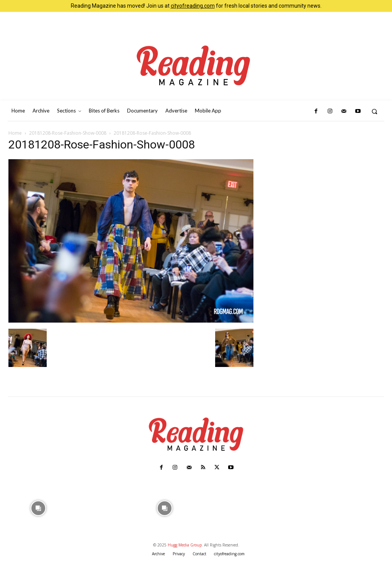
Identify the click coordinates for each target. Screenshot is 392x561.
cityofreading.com (193, 6)
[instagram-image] (38, 507)
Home (15, 133)
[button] (375, 111)
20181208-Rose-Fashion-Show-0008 (68, 133)
